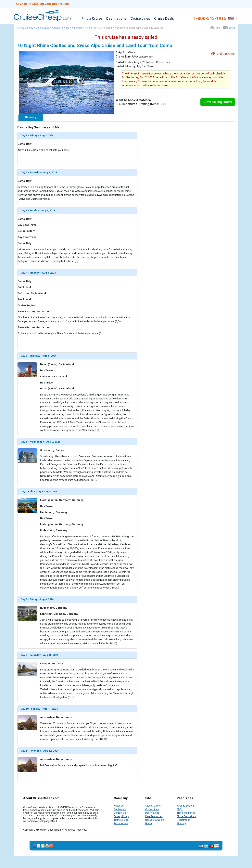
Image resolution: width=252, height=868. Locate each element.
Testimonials (121, 823)
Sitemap (181, 823)
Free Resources (154, 816)
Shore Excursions (186, 816)
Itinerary (31, 117)
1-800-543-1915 (210, 19)
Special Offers (153, 806)
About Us (119, 806)
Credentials (120, 809)
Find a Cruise (92, 19)
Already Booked (185, 806)
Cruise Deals (164, 19)
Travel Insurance (186, 813)
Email (232, 28)
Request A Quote (155, 820)
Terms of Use (121, 820)
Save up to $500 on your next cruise (42, 4)
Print (217, 28)
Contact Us (120, 813)
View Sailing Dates (218, 102)
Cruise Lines (140, 19)
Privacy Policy (121, 816)
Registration (183, 820)
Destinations (116, 19)
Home (149, 823)
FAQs (180, 809)
